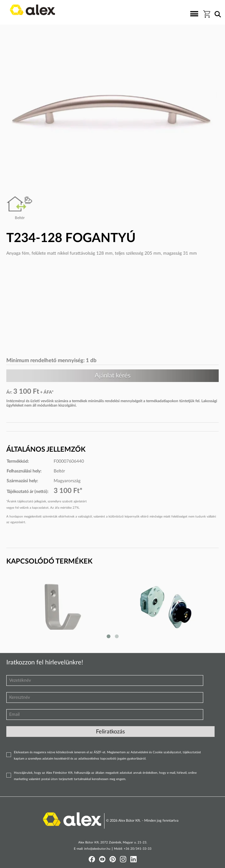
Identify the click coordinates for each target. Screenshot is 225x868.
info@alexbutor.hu (97, 849)
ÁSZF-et (100, 752)
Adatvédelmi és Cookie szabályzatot (156, 752)
